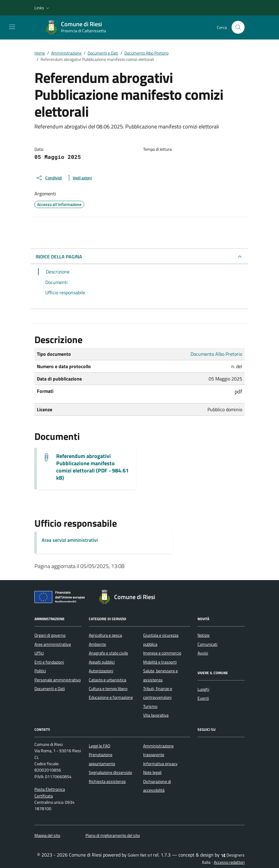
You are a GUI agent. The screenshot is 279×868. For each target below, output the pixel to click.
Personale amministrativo (58, 680)
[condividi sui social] (49, 178)
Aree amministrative (53, 644)
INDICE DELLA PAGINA (59, 257)
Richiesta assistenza (107, 781)
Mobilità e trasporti (160, 662)
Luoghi (203, 689)
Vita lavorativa (156, 715)
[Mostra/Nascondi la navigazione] (12, 27)
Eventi (203, 698)
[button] (42, 8)
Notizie (204, 635)
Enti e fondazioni (49, 662)
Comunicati (207, 644)
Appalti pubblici (102, 662)
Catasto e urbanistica (107, 680)
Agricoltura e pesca (105, 635)
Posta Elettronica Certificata (50, 792)
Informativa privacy (160, 764)
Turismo (150, 706)
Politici (40, 671)
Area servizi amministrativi (70, 540)
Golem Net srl (140, 855)
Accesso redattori (229, 862)
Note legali (152, 772)
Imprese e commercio (162, 653)
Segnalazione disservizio (110, 772)
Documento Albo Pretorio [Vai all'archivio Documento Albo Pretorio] (216, 354)
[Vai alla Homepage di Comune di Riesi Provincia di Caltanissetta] (79, 27)
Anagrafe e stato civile (108, 653)
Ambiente (97, 644)
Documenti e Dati (50, 689)
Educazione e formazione (111, 697)
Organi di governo (50, 635)
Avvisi (203, 653)
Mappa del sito (47, 835)
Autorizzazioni (101, 671)
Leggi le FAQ (99, 746)
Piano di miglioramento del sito (113, 835)
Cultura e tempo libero (108, 689)
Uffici (39, 653)
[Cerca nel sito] (238, 27)
